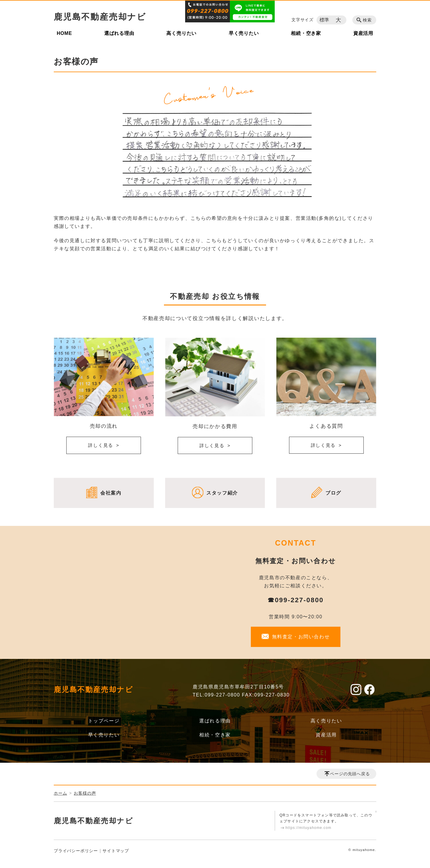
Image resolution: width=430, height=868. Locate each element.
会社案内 (111, 493)
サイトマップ (116, 851)
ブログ (333, 493)
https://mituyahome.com (308, 828)
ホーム (60, 793)
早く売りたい (244, 33)
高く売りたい (181, 33)
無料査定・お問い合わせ (301, 637)
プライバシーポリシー (76, 851)
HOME (64, 33)
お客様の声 (85, 793)
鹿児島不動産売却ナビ (100, 17)
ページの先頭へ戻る (350, 774)
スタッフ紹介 (222, 493)
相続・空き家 (306, 33)
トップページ (104, 721)
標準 (325, 20)
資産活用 (363, 33)
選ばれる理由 (119, 33)
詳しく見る (101, 445)
